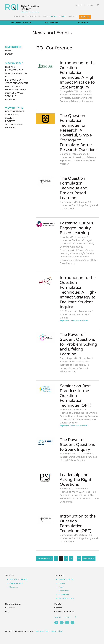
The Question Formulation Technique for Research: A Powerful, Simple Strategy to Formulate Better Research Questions (79, 133)
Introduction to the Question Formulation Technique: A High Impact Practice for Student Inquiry (78, 75)
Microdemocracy (16, 90)
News (8, 51)
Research (11, 67)
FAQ (7, 612)
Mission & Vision (66, 579)
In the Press (64, 594)
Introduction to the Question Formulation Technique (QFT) (78, 524)
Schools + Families (16, 74)
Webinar (10, 128)
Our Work (9, 576)
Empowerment (14, 70)
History (62, 583)
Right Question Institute (22, 7)
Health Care (12, 86)
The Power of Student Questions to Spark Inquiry (77, 445)
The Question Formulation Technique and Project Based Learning (74, 188)
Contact (58, 608)
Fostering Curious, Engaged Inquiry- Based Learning (77, 228)
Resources (10, 608)
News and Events (13, 604)
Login (90, 5)
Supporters (64, 591)
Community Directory (64, 612)
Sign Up (79, 5)
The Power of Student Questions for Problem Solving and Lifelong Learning (78, 344)
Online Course (14, 124)
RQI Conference (15, 111)
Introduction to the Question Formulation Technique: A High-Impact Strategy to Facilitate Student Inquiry (78, 292)
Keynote (10, 121)
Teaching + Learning (18, 579)
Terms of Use (42, 631)
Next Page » (89, 559)
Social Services (14, 93)
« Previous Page (45, 559)
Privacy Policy (56, 631)
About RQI (59, 576)
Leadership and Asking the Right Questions (76, 480)
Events (9, 54)
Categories (13, 47)
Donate (58, 604)
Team (61, 587)
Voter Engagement (17, 83)
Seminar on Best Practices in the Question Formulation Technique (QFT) (75, 396)
